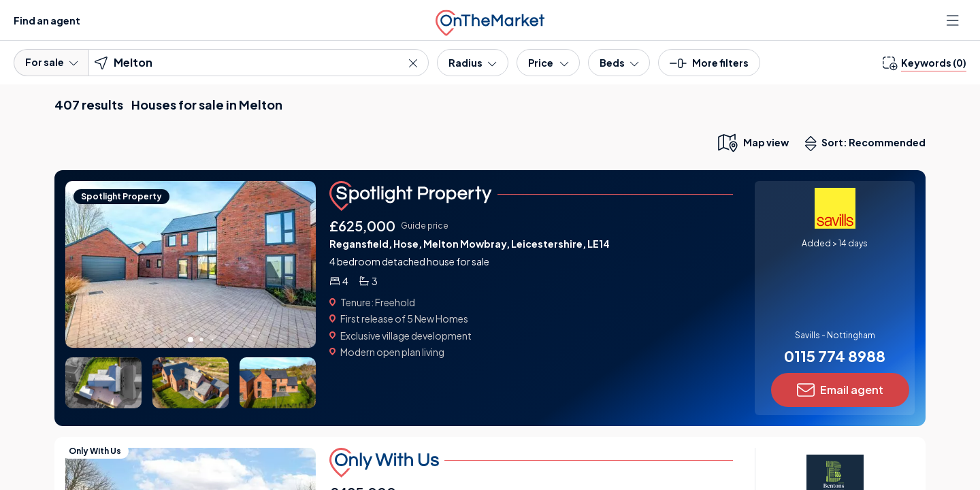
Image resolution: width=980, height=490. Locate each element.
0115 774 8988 (835, 356)
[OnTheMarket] (490, 20)
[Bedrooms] (619, 63)
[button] (709, 67)
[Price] (548, 63)
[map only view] (752, 142)
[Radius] (472, 63)
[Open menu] (954, 20)
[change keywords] (925, 63)
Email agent (840, 390)
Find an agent (47, 20)
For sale (51, 62)
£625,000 (362, 226)
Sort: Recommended (868, 144)
